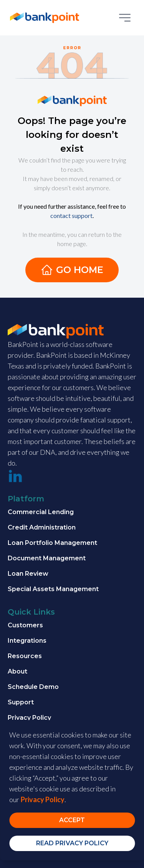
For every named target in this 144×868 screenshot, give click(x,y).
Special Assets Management (53, 589)
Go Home (72, 270)
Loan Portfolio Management (52, 543)
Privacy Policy (29, 718)
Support (21, 702)
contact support (71, 215)
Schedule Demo (33, 687)
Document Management (47, 558)
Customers (25, 625)
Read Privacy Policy (72, 843)
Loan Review (28, 574)
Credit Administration (42, 527)
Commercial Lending (41, 512)
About (17, 671)
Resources (25, 656)
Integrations (27, 641)
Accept (72, 820)
